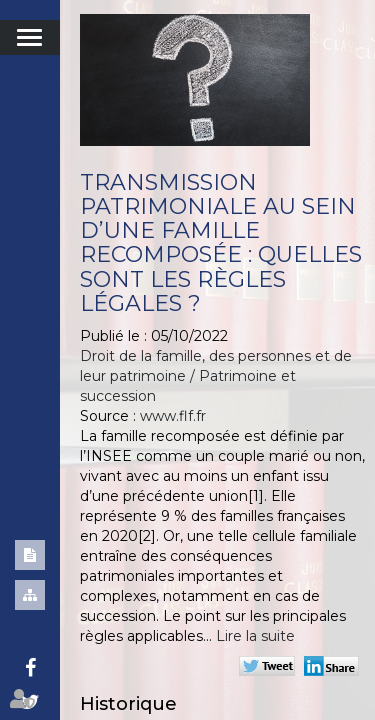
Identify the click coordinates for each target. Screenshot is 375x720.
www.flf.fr (173, 416)
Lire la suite (255, 636)
